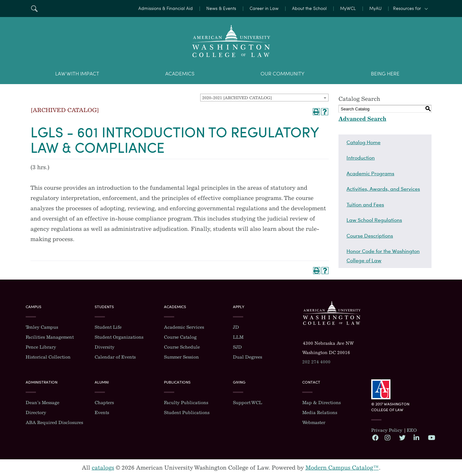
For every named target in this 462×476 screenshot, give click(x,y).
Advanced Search (362, 119)
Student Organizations (119, 337)
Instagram (388, 437)
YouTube (431, 437)
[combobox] (264, 98)
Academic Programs (370, 173)
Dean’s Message (43, 403)
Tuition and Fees (365, 204)
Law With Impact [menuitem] (77, 74)
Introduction (361, 158)
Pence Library (41, 347)
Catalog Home (364, 142)
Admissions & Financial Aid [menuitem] (166, 9)
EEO (412, 430)
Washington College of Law (332, 313)
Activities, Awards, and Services (383, 189)
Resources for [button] (407, 9)
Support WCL (248, 403)
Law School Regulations (374, 220)
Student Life (108, 327)
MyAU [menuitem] (375, 9)
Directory (36, 413)
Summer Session (181, 357)
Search (34, 9)
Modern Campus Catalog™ (342, 468)
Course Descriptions (370, 236)
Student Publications (187, 413)
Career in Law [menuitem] (264, 9)
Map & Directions (321, 403)
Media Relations (320, 413)
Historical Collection (48, 357)
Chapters (104, 403)
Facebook (375, 437)
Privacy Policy (387, 430)
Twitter (402, 437)
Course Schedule (182, 347)
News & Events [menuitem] (221, 9)
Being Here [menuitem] (385, 74)
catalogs (103, 468)
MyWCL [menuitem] (348, 9)
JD (236, 327)
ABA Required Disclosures (54, 423)
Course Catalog (180, 337)
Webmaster (314, 423)
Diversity (105, 347)
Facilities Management (50, 337)
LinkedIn (416, 437)
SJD (237, 347)
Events (102, 413)
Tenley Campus (42, 327)
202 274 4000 (316, 362)
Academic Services (184, 327)
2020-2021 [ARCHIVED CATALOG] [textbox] (237, 98)
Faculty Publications (186, 403)
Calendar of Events (115, 357)
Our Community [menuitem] (282, 74)
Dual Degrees (248, 357)
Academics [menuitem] (180, 74)
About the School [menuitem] (309, 9)
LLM (238, 337)
